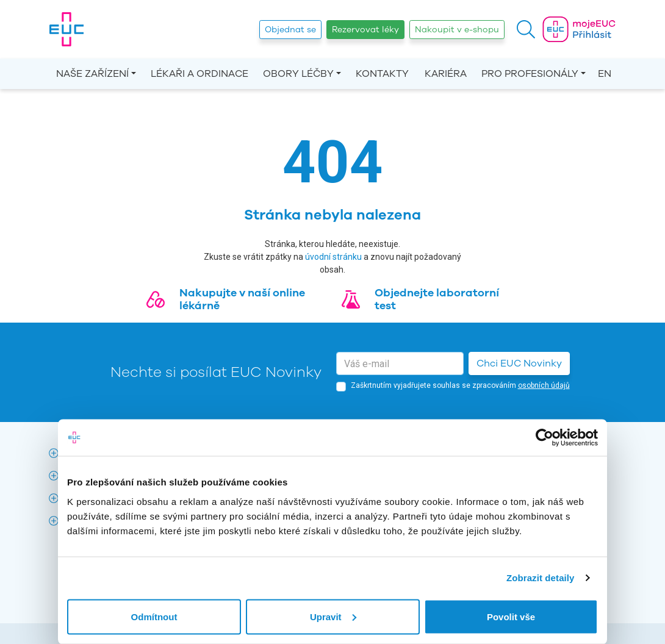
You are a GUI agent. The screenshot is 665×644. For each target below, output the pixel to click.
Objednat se (290, 30)
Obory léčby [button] (298, 74)
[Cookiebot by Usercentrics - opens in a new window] (545, 438)
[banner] (66, 29)
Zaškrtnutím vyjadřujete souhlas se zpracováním (460, 385)
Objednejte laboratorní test (437, 299)
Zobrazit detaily (541, 578)
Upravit (333, 616)
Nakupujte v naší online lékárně (242, 299)
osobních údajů (544, 385)
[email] (400, 363)
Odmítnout (154, 616)
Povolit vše (511, 616)
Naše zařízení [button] (92, 74)
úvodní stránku (333, 257)
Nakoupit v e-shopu (457, 30)
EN (605, 74)
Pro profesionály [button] (530, 74)
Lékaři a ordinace (199, 74)
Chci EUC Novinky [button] (519, 363)
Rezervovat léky (365, 30)
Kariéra (446, 74)
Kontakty (382, 74)
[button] (526, 29)
